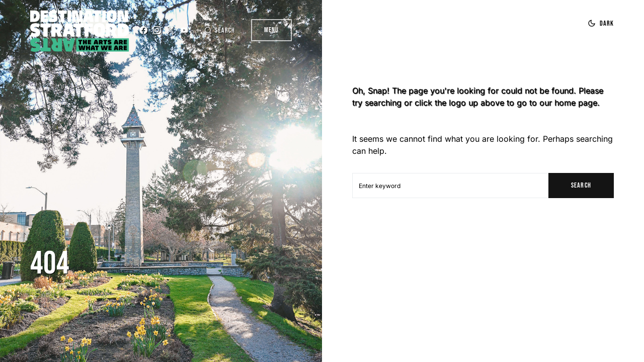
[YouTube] (184, 30)
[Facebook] (143, 30)
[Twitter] (171, 30)
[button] (219, 30)
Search (581, 185)
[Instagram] (157, 30)
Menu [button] (271, 30)
